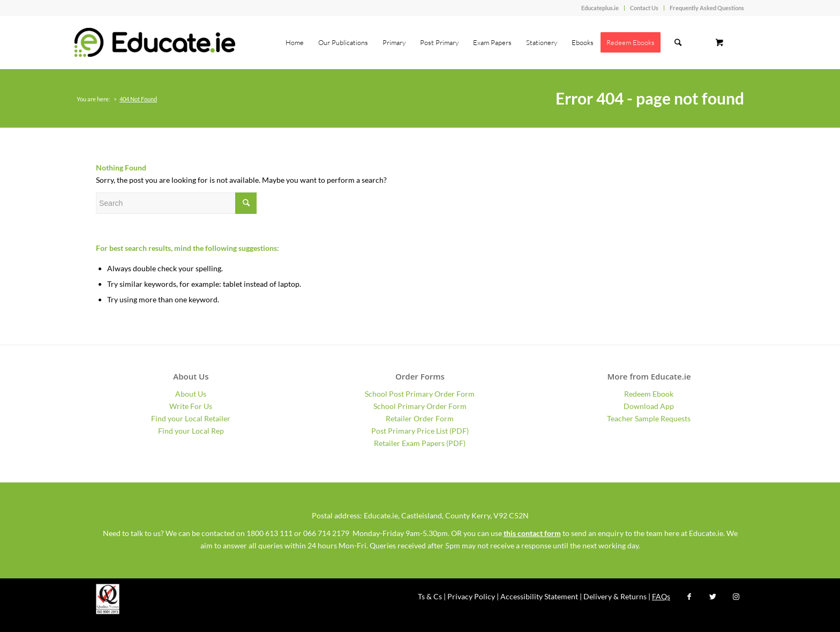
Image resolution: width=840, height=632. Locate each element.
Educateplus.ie (600, 8)
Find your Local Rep (191, 431)
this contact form (532, 533)
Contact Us (644, 8)
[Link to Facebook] (689, 597)
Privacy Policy (471, 596)
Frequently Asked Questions (707, 8)
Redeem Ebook (649, 394)
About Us (191, 394)
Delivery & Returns (615, 596)
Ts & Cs (430, 596)
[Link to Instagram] (736, 597)
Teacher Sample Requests (649, 418)
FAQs (661, 596)
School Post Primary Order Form (420, 394)
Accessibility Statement (539, 596)
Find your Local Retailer (191, 418)
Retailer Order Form (420, 418)
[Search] (678, 42)
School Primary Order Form (420, 406)
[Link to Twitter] (712, 597)
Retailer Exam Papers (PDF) (420, 443)
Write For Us (191, 406)
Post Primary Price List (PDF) (420, 431)
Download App (649, 406)
